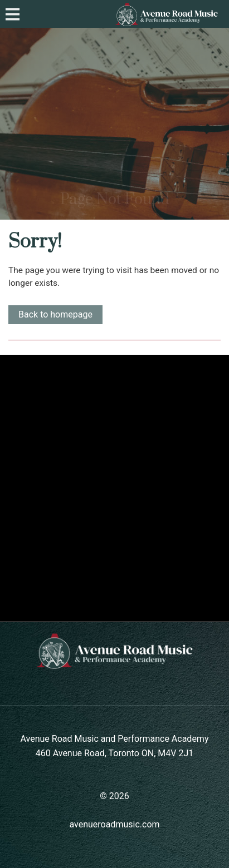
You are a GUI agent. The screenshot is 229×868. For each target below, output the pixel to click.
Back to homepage (55, 314)
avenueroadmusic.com (114, 824)
